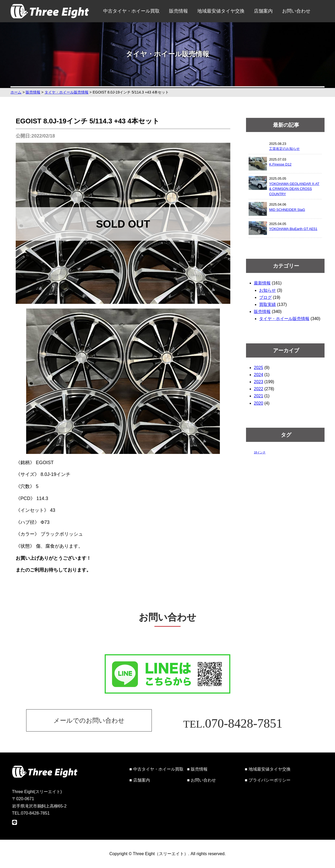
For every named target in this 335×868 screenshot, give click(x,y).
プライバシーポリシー (270, 780)
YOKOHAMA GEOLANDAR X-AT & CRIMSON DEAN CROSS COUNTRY (294, 189)
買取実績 (267, 304)
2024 (259, 375)
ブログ (265, 297)
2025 (259, 368)
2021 (259, 396)
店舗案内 (263, 11)
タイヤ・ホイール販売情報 (284, 319)
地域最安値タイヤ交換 (221, 11)
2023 (259, 382)
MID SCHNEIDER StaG (287, 210)
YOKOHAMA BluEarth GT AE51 (293, 229)
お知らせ (267, 290)
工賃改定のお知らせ (284, 149)
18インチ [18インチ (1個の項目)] (260, 452)
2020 (259, 403)
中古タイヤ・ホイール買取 (131, 11)
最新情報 (262, 283)
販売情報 (178, 11)
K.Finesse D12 (280, 164)
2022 (259, 389)
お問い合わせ (296, 11)
